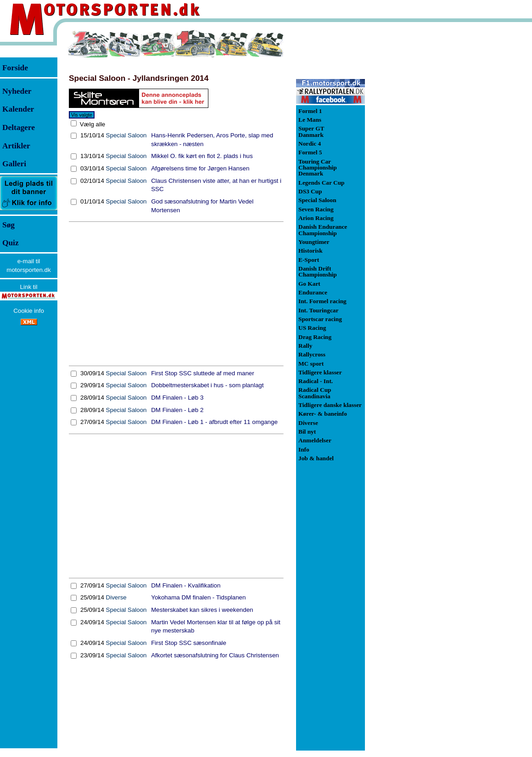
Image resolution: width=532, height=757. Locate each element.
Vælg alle (92, 124)
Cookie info (29, 311)
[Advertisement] (176, 294)
